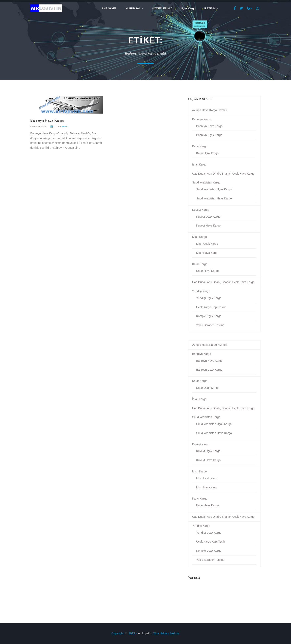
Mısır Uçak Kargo (207, 244)
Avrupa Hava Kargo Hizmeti (210, 110)
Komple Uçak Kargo (209, 316)
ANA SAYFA (109, 8)
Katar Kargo (200, 146)
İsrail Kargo (199, 164)
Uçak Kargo (188, 8)
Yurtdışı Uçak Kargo (209, 298)
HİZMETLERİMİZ (162, 8)
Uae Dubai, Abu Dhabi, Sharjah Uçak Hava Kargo (223, 174)
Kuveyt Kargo (201, 210)
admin (65, 126)
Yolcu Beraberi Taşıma (210, 325)
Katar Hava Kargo (207, 271)
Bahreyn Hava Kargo (209, 126)
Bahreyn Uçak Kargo (209, 135)
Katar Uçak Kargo (207, 153)
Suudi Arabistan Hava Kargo (214, 198)
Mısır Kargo (199, 237)
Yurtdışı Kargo (201, 291)
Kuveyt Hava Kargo (208, 226)
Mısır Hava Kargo (207, 253)
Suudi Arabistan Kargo (206, 182)
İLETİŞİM (211, 8)
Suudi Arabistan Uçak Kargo (214, 189)
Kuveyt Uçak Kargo (208, 217)
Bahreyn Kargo (202, 119)
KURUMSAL (134, 8)
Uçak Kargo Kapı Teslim (211, 307)
